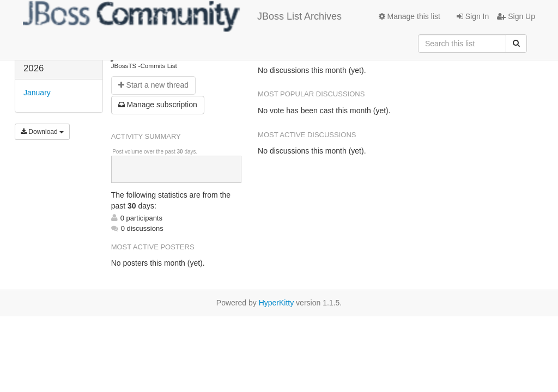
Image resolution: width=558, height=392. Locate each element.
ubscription (158, 105)
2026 (34, 68)
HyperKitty (277, 303)
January (37, 93)
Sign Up (516, 16)
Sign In (473, 16)
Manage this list (410, 16)
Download (42, 132)
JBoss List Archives (182, 16)
